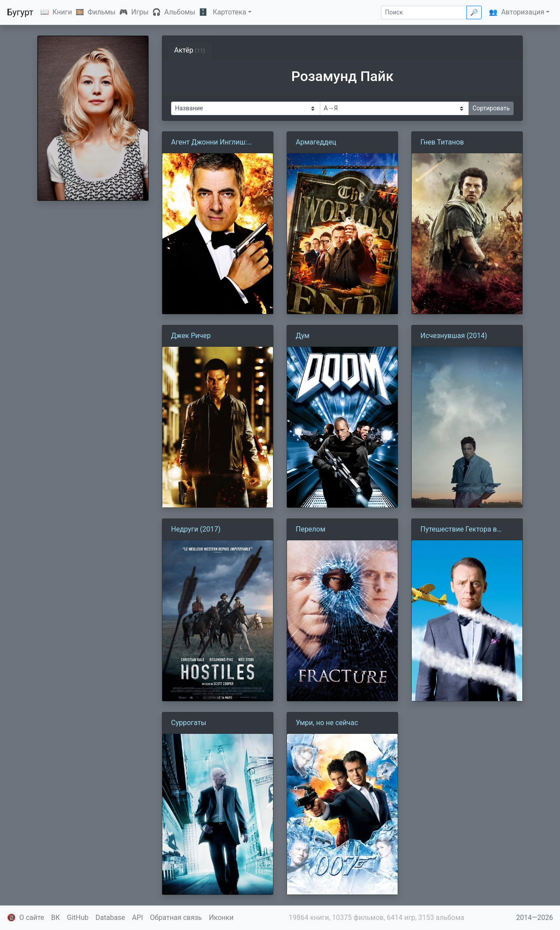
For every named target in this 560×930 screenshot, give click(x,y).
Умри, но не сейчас (327, 723)
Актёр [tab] (190, 50)
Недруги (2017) (196, 529)
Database (110, 918)
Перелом (311, 529)
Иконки (221, 918)
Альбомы (180, 12)
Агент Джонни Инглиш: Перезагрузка (209, 143)
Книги (62, 12)
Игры (140, 12)
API (138, 918)
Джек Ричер (191, 336)
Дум (303, 336)
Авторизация (523, 12)
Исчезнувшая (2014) (454, 336)
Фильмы (101, 12)
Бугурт (20, 12)
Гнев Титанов (442, 142)
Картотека (229, 12)
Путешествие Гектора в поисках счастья (459, 530)
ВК (56, 918)
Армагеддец (316, 142)
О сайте (32, 918)
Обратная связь (176, 918)
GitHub (78, 918)
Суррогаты (189, 723)
